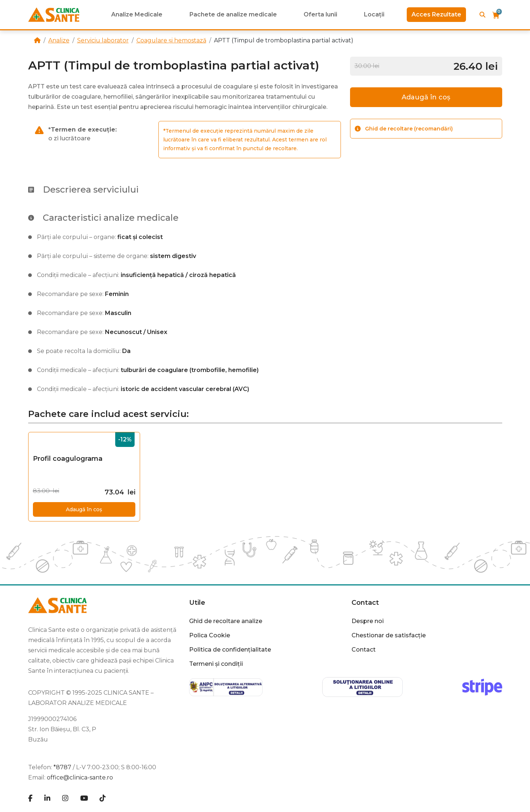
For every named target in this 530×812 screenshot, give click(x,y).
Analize (59, 40)
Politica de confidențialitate (230, 650)
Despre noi (368, 621)
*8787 (62, 767)
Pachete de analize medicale (233, 14)
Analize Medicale (137, 14)
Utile (197, 603)
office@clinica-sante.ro (80, 777)
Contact (365, 603)
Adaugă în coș (426, 97)
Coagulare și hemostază (171, 40)
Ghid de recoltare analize (226, 621)
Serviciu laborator (103, 40)
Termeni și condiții (216, 664)
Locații (374, 14)
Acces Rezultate (436, 14)
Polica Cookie (210, 635)
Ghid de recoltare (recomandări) (404, 129)
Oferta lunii (320, 14)
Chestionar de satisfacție (389, 635)
